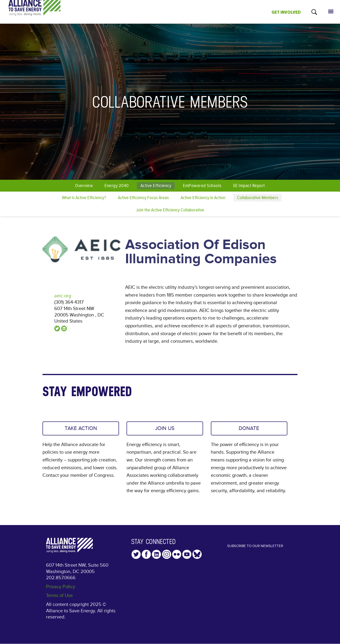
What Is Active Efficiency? (84, 198)
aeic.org (63, 296)
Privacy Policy (61, 589)
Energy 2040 (117, 186)
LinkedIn (156, 556)
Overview (84, 186)
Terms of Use (59, 598)
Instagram (167, 556)
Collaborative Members (258, 198)
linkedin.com (64, 329)
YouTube (187, 556)
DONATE (249, 429)
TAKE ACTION (81, 429)
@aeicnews (57, 329)
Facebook (146, 556)
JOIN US (165, 429)
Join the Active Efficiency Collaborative (170, 210)
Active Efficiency (156, 186)
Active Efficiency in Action (203, 198)
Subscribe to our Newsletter (255, 552)
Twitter (136, 556)
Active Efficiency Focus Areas (143, 198)
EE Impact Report (249, 186)
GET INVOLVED (286, 12)
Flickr (177, 556)
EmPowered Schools (202, 186)
